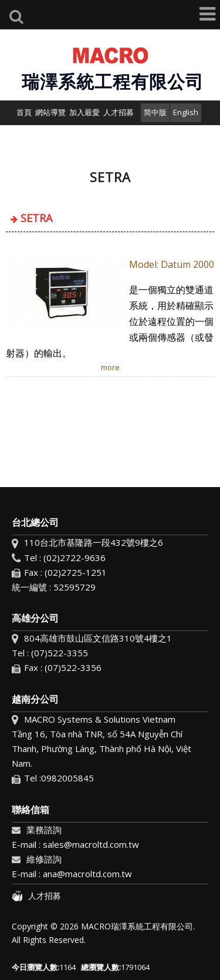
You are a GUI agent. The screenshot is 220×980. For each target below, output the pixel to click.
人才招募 (36, 896)
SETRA (36, 218)
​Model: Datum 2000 (172, 264)
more (110, 367)
